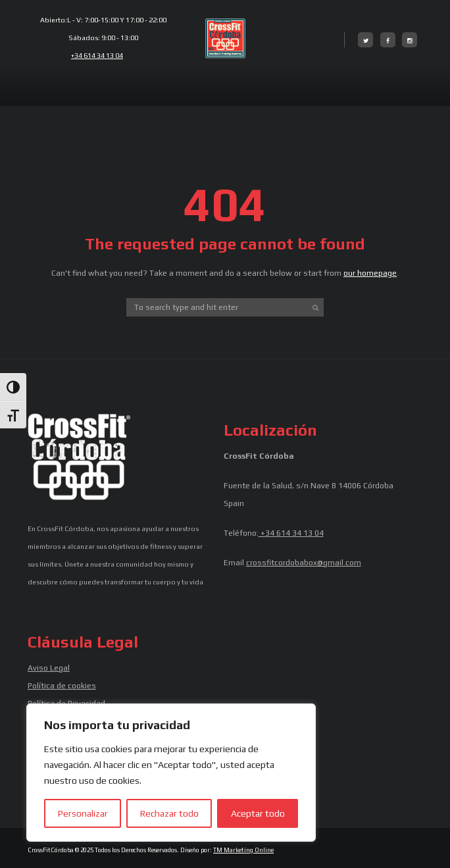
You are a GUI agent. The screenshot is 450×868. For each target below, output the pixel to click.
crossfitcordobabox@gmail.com (304, 563)
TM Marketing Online (243, 850)
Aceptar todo (258, 813)
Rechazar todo (169, 813)
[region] (171, 773)
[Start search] (316, 307)
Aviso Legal (49, 668)
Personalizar (83, 813)
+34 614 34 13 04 (97, 55)
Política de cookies (62, 686)
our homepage (370, 273)
